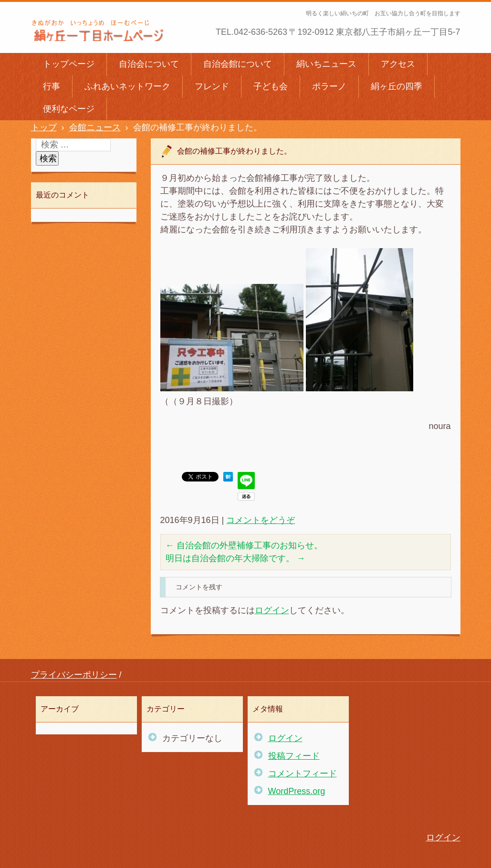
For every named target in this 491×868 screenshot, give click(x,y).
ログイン (272, 610)
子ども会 (271, 86)
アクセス (398, 64)
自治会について (149, 64)
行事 (52, 86)
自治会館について (238, 64)
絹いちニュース (326, 64)
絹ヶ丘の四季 (397, 86)
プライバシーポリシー (74, 675)
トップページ (69, 64)
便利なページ (69, 109)
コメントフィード (303, 774)
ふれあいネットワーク (127, 86)
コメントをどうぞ (261, 520)
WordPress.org (297, 791)
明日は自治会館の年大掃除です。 (235, 558)
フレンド (212, 86)
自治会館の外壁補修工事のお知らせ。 (244, 545)
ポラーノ (329, 86)
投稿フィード (294, 756)
